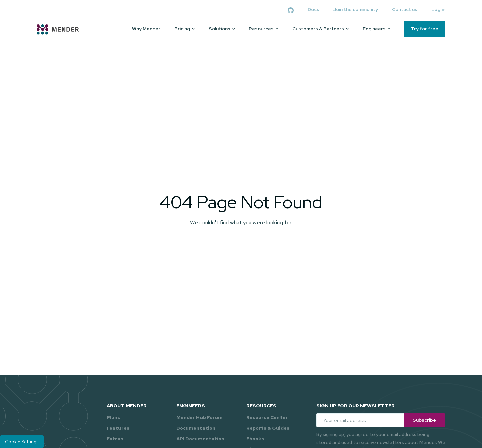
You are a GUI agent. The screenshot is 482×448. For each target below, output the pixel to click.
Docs (313, 9)
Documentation (196, 428)
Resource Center (267, 417)
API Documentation (200, 439)
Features (118, 428)
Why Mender (146, 29)
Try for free (425, 29)
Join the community (356, 9)
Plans (113, 417)
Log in (438, 9)
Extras (115, 439)
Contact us (405, 9)
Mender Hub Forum (199, 417)
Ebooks (255, 439)
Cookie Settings (22, 442)
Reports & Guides (268, 428)
